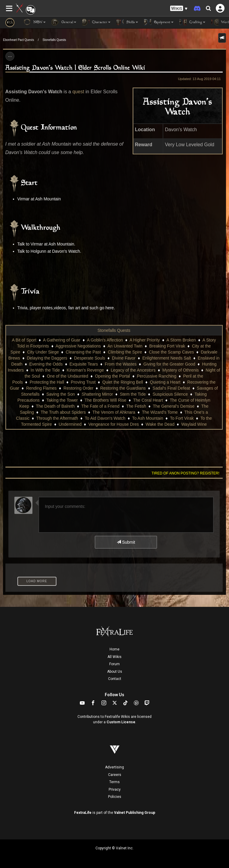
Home (115, 649)
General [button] (64, 22)
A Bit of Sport (24, 340)
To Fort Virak (182, 418)
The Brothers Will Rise (105, 400)
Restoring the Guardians (123, 388)
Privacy (115, 789)
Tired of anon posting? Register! (185, 473)
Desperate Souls (90, 358)
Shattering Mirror (97, 394)
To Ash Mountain (148, 418)
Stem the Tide (133, 394)
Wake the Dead (160, 424)
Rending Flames (41, 388)
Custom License (121, 722)
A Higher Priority (145, 340)
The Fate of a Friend (100, 406)
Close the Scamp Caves (171, 352)
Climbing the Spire (125, 352)
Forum (115, 664)
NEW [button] (35, 22)
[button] (179, 9)
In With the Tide (45, 370)
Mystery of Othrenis (181, 370)
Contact (115, 679)
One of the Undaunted (68, 376)
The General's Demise (174, 406)
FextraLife (83, 813)
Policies (115, 797)
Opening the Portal (112, 376)
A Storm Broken (181, 340)
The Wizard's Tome (160, 412)
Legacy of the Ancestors (133, 370)
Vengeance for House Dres (113, 424)
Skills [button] (127, 22)
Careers (115, 775)
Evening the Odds (46, 364)
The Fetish (136, 406)
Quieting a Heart (165, 382)
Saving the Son (61, 394)
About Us (115, 672)
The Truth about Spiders (63, 412)
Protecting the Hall (47, 382)
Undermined (70, 424)
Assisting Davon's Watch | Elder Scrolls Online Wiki (75, 68)
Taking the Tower (62, 400)
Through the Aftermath (57, 418)
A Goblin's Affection (105, 340)
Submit (126, 542)
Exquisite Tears (84, 364)
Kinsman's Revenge (85, 370)
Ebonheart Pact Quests (18, 40)
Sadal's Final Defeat (171, 388)
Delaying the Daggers (47, 358)
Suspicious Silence (170, 394)
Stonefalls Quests (54, 40)
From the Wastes (121, 364)
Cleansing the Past (83, 352)
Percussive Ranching (157, 376)
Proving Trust (83, 382)
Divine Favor (124, 358)
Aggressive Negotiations (78, 346)
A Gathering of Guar (62, 340)
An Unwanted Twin (125, 346)
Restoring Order (79, 388)
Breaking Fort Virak (167, 346)
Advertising (115, 767)
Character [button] (96, 22)
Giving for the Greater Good (169, 364)
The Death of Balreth (55, 406)
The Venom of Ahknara (114, 412)
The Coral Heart (148, 400)
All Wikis (115, 657)
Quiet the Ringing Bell (123, 382)
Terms (115, 782)
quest (78, 92)
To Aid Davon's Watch (105, 418)
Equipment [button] (159, 22)
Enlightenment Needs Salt (167, 358)
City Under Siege (43, 352)
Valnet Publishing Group (135, 813)
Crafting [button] (192, 22)
